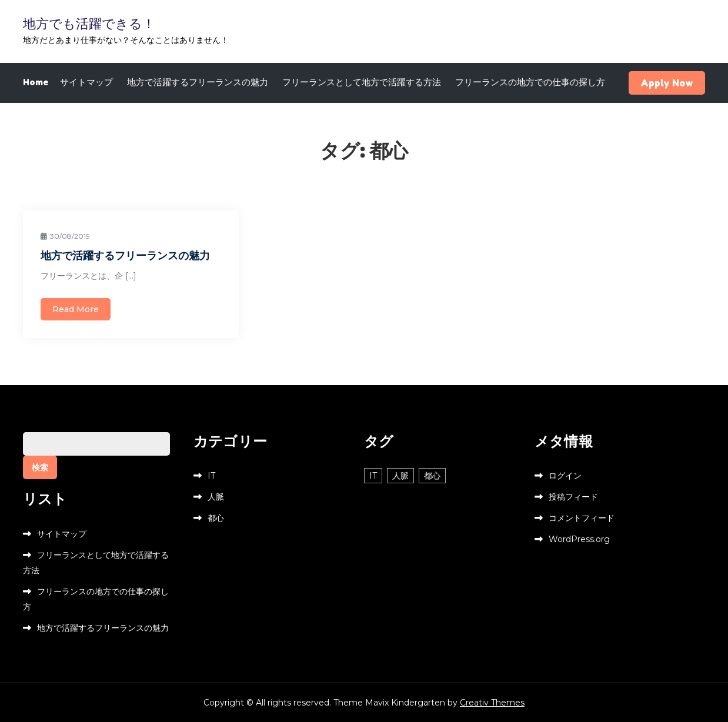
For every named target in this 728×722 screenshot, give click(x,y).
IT (211, 476)
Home (36, 82)
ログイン (565, 476)
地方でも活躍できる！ (89, 24)
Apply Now (667, 83)
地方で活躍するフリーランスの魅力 (198, 82)
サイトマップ (86, 82)
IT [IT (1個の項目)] (373, 476)
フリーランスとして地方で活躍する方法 (362, 82)
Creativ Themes (492, 703)
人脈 (216, 497)
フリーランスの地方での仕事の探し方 (530, 82)
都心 (216, 518)
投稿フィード (573, 497)
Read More (76, 309)
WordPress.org (579, 539)
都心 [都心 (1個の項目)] (432, 476)
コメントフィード (582, 518)
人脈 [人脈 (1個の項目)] (400, 476)
